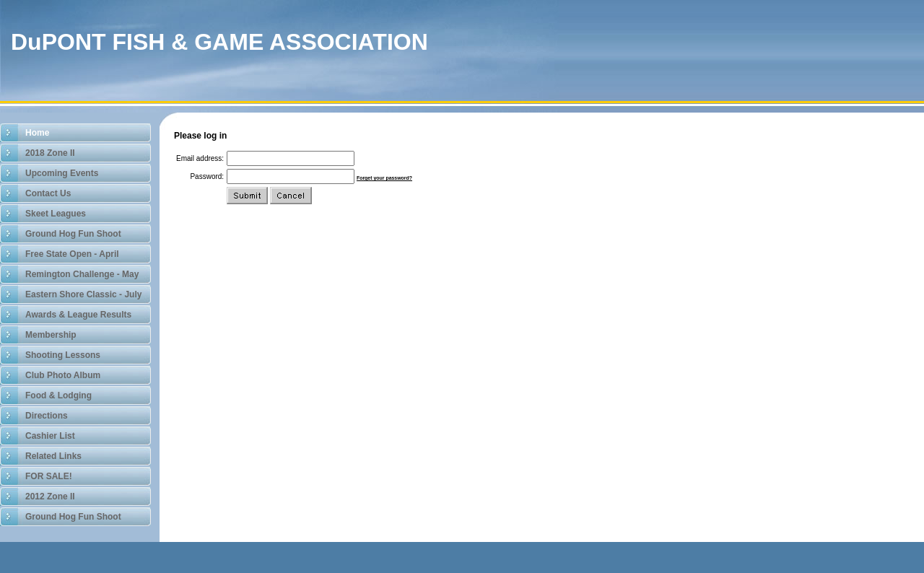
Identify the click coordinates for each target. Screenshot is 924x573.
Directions (47, 416)
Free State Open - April (72, 254)
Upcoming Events (62, 173)
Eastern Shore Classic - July (83, 294)
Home (37, 133)
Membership (51, 335)
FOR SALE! (49, 476)
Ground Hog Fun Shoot (73, 234)
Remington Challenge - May (82, 274)
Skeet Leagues (56, 214)
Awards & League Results (78, 315)
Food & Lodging (58, 395)
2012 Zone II (50, 497)
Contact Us (48, 193)
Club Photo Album (63, 375)
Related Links (53, 456)
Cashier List (50, 436)
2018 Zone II (50, 153)
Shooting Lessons (63, 355)
